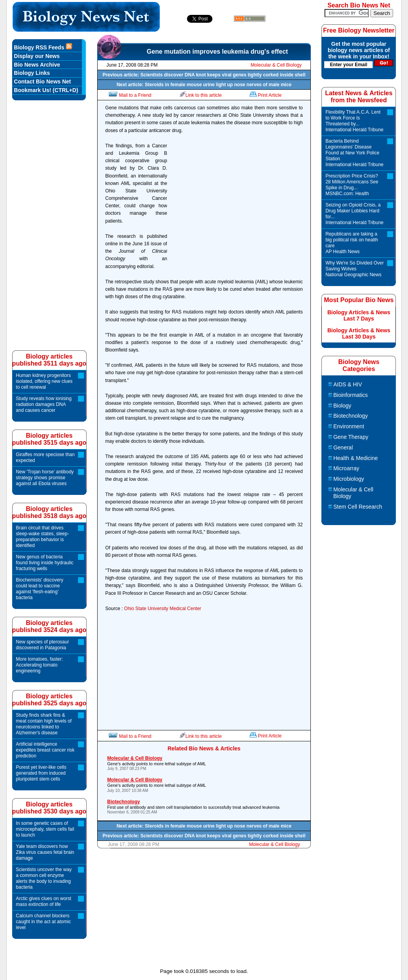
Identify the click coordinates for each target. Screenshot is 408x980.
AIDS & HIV (347, 384)
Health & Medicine (355, 458)
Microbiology (349, 479)
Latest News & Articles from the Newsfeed (359, 97)
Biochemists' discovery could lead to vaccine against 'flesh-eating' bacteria (40, 589)
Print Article (265, 95)
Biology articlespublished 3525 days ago (49, 700)
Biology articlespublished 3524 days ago (49, 626)
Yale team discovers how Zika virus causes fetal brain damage (45, 852)
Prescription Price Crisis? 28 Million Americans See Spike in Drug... (355, 185)
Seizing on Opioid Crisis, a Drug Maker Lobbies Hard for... (355, 214)
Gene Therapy (351, 437)
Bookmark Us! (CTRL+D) (46, 90)
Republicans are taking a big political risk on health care (355, 243)
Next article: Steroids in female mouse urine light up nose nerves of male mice (204, 85)
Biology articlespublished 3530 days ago (49, 808)
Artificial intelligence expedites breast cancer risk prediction (45, 750)
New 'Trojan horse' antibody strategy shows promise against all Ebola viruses (45, 478)
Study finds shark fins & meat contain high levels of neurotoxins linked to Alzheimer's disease (44, 724)
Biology (342, 406)
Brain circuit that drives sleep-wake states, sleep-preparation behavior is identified (43, 537)
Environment (349, 426)
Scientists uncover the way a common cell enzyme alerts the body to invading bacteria (44, 878)
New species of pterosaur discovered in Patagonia (43, 645)
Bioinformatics (350, 395)
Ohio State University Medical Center (163, 609)
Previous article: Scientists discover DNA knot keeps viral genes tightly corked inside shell (204, 75)
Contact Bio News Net (43, 82)
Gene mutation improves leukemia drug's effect (217, 52)
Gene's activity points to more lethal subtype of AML (205, 763)
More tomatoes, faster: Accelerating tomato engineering (40, 665)
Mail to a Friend (129, 95)
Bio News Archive (37, 65)
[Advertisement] (237, 203)
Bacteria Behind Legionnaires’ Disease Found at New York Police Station (355, 153)
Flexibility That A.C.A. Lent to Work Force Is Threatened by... (355, 121)
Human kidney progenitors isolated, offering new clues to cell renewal (44, 381)
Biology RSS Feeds (43, 47)
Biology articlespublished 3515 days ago (49, 439)
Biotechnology (350, 416)
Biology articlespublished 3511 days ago (49, 360)
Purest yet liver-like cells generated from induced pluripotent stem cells (41, 773)
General (343, 447)
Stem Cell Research (358, 507)
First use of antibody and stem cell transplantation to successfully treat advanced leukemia (205, 807)
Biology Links (32, 73)
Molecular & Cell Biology (276, 65)
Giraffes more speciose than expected (45, 457)
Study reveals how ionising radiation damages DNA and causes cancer (44, 404)
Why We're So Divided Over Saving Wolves (355, 269)
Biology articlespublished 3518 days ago (49, 512)
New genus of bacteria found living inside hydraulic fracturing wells (45, 563)
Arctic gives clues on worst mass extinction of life (44, 901)
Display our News (37, 56)
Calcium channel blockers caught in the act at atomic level (44, 922)
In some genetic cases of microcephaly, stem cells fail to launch (45, 829)
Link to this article (201, 95)
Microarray (346, 468)
